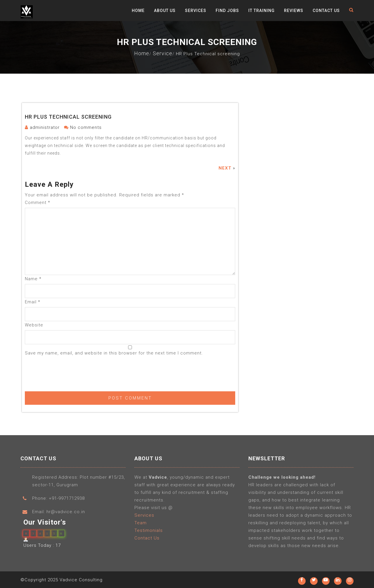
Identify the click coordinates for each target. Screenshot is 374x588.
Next (225, 168)
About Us (165, 11)
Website (34, 325)
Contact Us (326, 11)
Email (33, 302)
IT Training (262, 11)
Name (33, 279)
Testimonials (149, 532)
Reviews (294, 11)
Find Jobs (227, 11)
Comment (38, 203)
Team (141, 525)
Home (138, 11)
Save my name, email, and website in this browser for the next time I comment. (114, 353)
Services (196, 11)
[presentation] (69, 373)
